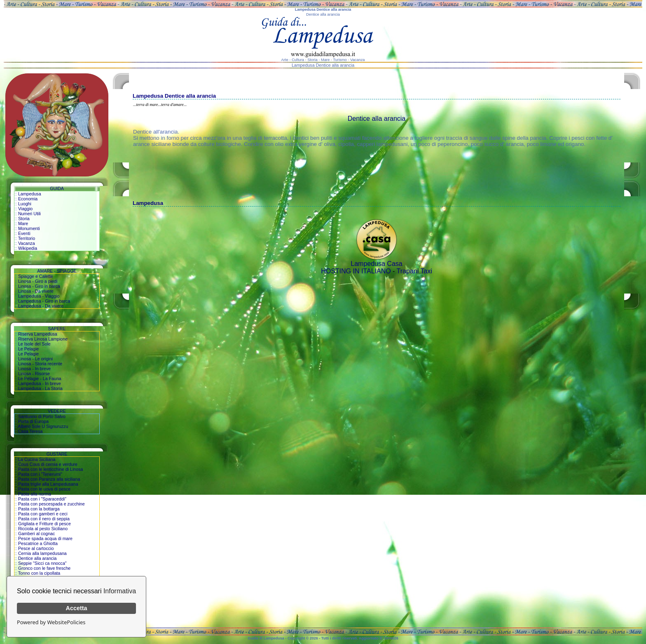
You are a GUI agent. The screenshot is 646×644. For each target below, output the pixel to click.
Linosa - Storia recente (40, 364)
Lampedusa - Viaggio (39, 296)
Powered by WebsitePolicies (51, 622)
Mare (23, 223)
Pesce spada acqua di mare (45, 538)
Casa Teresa (30, 431)
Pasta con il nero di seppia (44, 519)
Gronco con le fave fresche (44, 568)
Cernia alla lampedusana (42, 553)
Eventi (24, 233)
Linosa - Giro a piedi (38, 281)
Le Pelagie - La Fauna (40, 378)
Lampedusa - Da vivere (41, 306)
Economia (28, 199)
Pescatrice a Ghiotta (38, 543)
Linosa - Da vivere (36, 291)
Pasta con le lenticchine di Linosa (51, 469)
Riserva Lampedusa (38, 334)
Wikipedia (28, 248)
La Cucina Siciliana (37, 459)
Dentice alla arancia (37, 558)
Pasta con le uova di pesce (44, 489)
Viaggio (25, 209)
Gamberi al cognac (36, 534)
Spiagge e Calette (36, 276)
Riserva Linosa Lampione (43, 339)
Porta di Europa (33, 421)
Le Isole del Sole (34, 344)
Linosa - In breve (34, 369)
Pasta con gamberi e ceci (43, 514)
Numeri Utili (29, 214)
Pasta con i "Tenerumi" (40, 474)
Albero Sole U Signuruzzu (43, 426)
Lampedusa (30, 194)
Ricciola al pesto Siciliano (43, 529)
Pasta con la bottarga (39, 509)
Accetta (77, 608)
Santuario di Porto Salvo (42, 416)
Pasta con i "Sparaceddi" (42, 499)
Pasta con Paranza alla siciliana (49, 479)
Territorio (27, 238)
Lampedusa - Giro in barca (44, 301)
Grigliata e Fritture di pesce (44, 524)
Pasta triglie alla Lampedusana (48, 484)
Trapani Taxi (414, 271)
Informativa (120, 591)
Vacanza (27, 243)
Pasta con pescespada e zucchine (51, 504)
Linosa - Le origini (35, 359)
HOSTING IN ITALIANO (356, 271)
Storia (24, 219)
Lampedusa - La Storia (40, 388)
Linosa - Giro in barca (39, 286)
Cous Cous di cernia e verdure (48, 464)
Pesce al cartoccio (36, 548)
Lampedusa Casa (376, 264)
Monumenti (29, 228)
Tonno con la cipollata (39, 573)
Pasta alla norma (35, 494)
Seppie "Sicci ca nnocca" (42, 563)
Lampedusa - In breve (40, 383)
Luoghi (25, 204)
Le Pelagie (28, 349)
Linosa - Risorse (34, 374)
